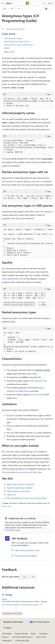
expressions (37, 381)
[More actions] (51, 9)
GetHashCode (18, 279)
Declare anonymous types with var (17, 42)
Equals (5, 279)
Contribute (43, 634)
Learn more (6, 506)
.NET (12, 9)
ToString (26, 391)
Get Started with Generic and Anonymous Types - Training (24, 601)
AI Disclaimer (7, 634)
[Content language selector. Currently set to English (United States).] (13, 622)
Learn (5, 9)
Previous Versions (21, 634)
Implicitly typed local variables (20, 488)
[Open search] (44, 3)
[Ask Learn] (46, 9)
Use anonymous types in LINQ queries (18, 45)
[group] (27, 102)
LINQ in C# (11, 495)
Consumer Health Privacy (22, 637)
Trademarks (6, 641)
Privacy (5, 637)
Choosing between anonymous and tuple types (22, 472)
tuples (35, 452)
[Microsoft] (27, 3)
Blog (33, 634)
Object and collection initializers (20, 484)
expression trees (37, 394)
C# (19, 9)
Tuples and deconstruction (18, 491)
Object (35, 374)
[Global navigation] (2, 3)
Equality (7, 48)
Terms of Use (41, 637)
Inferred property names (13, 38)
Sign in (50, 3)
